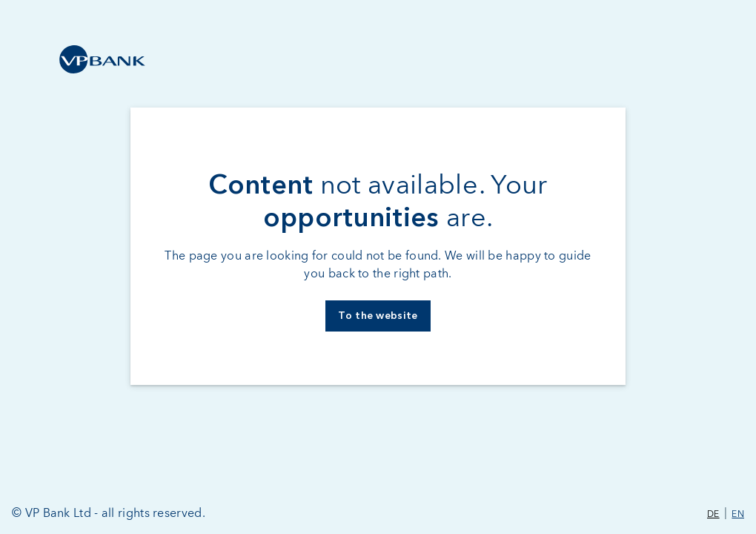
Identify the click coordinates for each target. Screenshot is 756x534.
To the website (378, 316)
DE (713, 515)
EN (738, 515)
